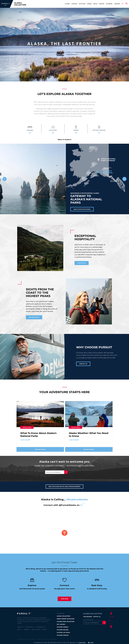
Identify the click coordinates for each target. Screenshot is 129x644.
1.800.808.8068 (88, 618)
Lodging (74, 4)
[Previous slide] (5, 179)
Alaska (67, 4)
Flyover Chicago (63, 637)
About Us (20, 629)
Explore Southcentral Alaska (82, 209)
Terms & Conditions (51, 641)
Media (45, 631)
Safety (19, 631)
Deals (95, 4)
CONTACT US (83, 364)
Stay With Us (82, 263)
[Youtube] (111, 625)
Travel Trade (36, 631)
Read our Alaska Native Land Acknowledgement (64, 488)
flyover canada (63, 629)
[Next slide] (124, 179)
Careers (117, 4)
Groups (102, 4)
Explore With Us (34, 317)
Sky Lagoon (61, 626)
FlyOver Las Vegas (63, 634)
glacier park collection (65, 623)
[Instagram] (111, 622)
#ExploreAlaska (77, 501)
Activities (82, 4)
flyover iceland (63, 631)
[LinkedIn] (111, 628)
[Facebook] (111, 615)
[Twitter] (111, 618)
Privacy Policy (31, 641)
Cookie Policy (40, 641)
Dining (89, 4)
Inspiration (29, 629)
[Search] (127, 4)
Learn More (64, 600)
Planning (109, 4)
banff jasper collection (66, 620)
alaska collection (63, 618)
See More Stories (40, 449)
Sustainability (40, 629)
